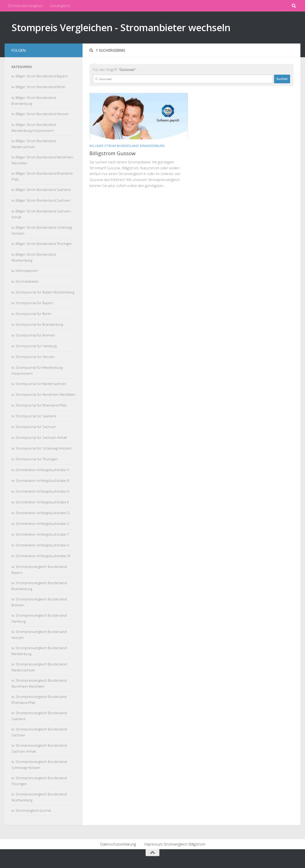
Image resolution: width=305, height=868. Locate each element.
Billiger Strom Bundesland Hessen (42, 114)
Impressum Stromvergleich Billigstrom (175, 844)
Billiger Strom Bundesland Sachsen (43, 200)
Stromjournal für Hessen (35, 357)
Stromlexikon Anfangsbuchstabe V (42, 545)
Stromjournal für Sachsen (36, 427)
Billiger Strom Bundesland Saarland (43, 190)
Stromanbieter (27, 281)
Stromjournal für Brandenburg (39, 324)
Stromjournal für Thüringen (37, 459)
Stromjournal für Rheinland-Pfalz (41, 405)
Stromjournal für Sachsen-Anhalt (41, 437)
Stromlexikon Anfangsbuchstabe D (43, 491)
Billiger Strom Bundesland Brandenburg (127, 146)
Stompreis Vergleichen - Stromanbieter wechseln (121, 27)
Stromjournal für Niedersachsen (41, 384)
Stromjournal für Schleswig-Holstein (44, 448)
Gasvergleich (60, 6)
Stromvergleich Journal (33, 810)
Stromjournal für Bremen (35, 335)
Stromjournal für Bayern (35, 303)
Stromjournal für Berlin (33, 314)
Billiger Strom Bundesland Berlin (41, 87)
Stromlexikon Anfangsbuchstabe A (42, 470)
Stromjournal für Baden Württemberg (45, 292)
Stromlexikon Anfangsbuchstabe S (42, 524)
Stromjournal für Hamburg (36, 346)
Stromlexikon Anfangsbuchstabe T (42, 534)
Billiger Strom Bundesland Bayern (42, 76)
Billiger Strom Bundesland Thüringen (44, 244)
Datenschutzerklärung (118, 844)
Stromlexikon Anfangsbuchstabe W (43, 556)
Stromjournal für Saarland (36, 416)
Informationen (27, 271)
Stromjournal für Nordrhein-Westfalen (46, 394)
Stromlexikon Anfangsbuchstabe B (42, 480)
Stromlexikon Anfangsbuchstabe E (42, 502)
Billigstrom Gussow (112, 153)
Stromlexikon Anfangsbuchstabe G (43, 513)
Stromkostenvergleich (25, 6)
